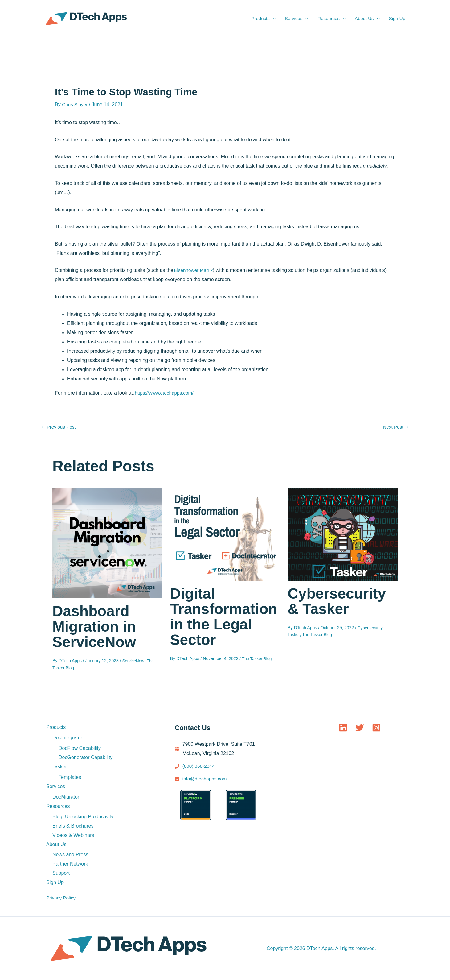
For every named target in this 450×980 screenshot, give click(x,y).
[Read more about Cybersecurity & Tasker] (343, 534)
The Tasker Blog (258, 658)
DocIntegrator (67, 737)
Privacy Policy (62, 898)
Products (263, 19)
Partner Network (70, 864)
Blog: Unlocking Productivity (83, 816)
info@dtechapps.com (206, 778)
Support (61, 873)
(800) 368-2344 (199, 766)
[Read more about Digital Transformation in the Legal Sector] (225, 534)
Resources (331, 19)
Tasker (294, 634)
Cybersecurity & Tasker (339, 601)
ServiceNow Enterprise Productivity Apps (147, 19)
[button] (273, 19)
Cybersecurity (371, 628)
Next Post (395, 427)
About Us (367, 19)
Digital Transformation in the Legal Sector (221, 617)
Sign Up (397, 18)
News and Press (70, 855)
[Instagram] (376, 727)
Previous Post (59, 427)
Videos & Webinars (73, 835)
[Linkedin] (343, 727)
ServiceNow (134, 661)
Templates (70, 777)
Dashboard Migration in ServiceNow (96, 626)
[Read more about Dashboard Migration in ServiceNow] (107, 543)
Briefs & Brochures (73, 826)
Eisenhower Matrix (194, 270)
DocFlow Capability (80, 748)
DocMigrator (66, 797)
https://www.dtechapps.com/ (165, 393)
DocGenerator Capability (86, 757)
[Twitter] (360, 727)
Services (297, 19)
